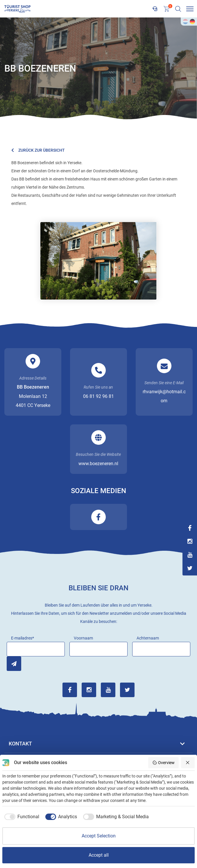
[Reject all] (188, 763)
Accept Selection (99, 836)
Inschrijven (14, 664)
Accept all (99, 855)
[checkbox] (21, 817)
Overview (163, 763)
